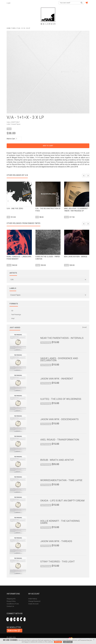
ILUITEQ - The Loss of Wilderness (61, 399)
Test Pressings (16, 315)
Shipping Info (11, 599)
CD (12, 311)
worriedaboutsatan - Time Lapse (61, 480)
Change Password (34, 601)
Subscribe (14, 631)
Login (9, 3)
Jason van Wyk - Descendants (59, 419)
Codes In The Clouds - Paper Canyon (48, 258)
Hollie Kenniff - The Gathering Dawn (60, 522)
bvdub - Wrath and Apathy (57, 460)
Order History (33, 599)
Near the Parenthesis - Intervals (62, 338)
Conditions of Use (13, 604)
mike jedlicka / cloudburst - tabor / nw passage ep (77, 210)
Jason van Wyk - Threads (56, 541)
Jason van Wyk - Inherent (57, 379)
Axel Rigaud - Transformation (60, 440)
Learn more (68, 642)
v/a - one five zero (15, 209)
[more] (84, 327)
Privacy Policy (11, 601)
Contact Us (10, 606)
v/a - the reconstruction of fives (48, 210)
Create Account (33, 604)
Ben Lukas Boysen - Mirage (76, 257)
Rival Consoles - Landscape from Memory (19, 258)
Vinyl (14, 28)
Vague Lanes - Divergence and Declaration (59, 359)
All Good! (58, 642)
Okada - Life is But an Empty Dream (62, 501)
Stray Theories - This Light (58, 562)
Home (9, 28)
